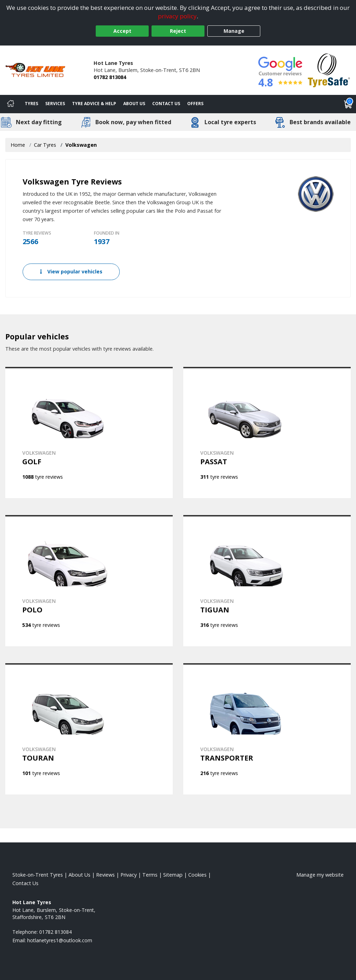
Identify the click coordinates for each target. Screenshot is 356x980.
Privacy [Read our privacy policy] (129, 875)
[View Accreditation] (329, 70)
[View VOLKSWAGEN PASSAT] (267, 432)
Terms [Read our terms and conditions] (150, 875)
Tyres (31, 104)
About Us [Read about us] (79, 875)
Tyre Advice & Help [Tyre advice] (94, 104)
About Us (134, 104)
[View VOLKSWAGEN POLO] (89, 581)
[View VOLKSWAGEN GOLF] (89, 432)
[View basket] (348, 104)
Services (55, 104)
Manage (234, 31)
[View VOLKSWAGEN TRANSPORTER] (267, 729)
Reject (178, 31)
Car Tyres (45, 145)
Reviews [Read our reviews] (105, 875)
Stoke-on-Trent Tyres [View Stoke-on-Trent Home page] (38, 875)
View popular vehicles (71, 271)
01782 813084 (110, 77)
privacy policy (177, 16)
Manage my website (320, 875)
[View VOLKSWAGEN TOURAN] (89, 729)
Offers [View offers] (195, 104)
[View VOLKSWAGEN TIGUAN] (267, 581)
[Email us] (60, 940)
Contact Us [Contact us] (166, 104)
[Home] (11, 104)
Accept (122, 31)
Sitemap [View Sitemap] (173, 875)
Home (18, 145)
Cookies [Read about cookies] (197, 875)
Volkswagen (81, 145)
